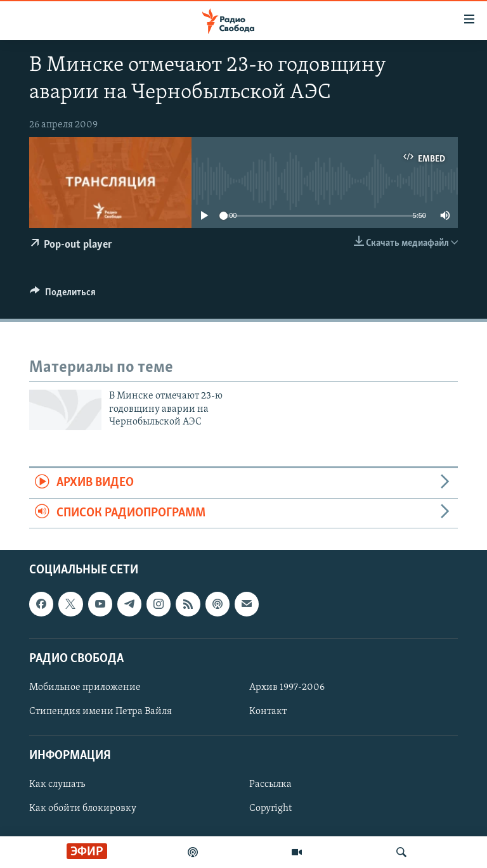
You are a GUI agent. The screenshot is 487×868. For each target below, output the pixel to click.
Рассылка (270, 784)
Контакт (268, 712)
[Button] (63, 295)
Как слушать (57, 784)
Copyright (270, 809)
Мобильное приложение (85, 687)
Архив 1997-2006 (287, 687)
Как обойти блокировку (83, 809)
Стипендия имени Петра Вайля (101, 712)
